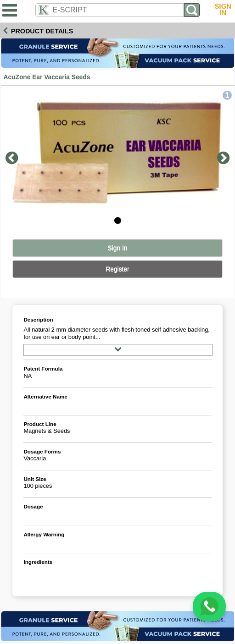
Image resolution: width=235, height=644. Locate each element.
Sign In (118, 248)
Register (117, 269)
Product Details (42, 31)
